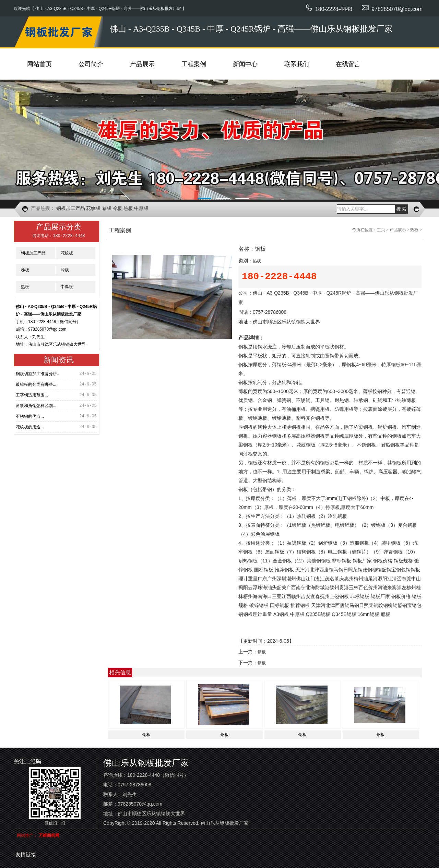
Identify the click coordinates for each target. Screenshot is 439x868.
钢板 (262, 652)
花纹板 (93, 208)
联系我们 (297, 64)
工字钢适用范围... (32, 395)
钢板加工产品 (71, 208)
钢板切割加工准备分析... (38, 374)
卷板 (107, 208)
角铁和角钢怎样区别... (36, 406)
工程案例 (194, 64)
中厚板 (141, 208)
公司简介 (91, 64)
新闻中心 (245, 64)
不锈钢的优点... (30, 416)
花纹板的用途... (30, 427)
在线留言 (348, 64)
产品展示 (142, 64)
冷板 (117, 208)
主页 (381, 230)
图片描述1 (219, 140)
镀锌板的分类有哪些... (36, 384)
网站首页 (39, 64)
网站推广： (27, 835)
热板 (128, 208)
